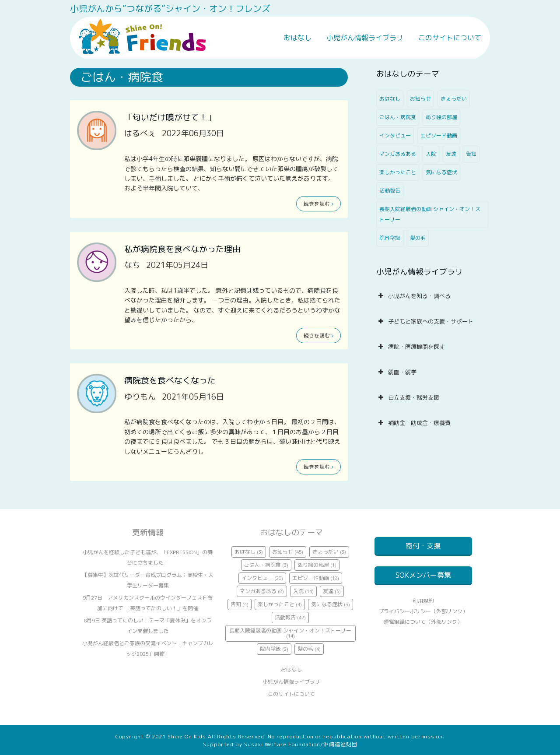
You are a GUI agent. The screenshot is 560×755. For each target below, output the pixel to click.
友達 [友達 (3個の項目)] (451, 154)
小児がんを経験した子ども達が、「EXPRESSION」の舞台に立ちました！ (148, 557)
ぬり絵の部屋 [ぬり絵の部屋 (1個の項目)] (441, 117)
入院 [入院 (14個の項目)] (431, 154)
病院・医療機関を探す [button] (411, 347)
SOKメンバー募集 (423, 580)
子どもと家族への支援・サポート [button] (425, 321)
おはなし (297, 38)
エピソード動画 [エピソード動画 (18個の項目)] (439, 135)
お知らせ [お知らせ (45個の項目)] (420, 99)
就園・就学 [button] (396, 372)
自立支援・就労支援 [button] (408, 397)
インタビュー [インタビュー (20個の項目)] (395, 135)
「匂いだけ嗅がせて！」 (170, 117)
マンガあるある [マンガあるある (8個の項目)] (398, 154)
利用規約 (423, 611)
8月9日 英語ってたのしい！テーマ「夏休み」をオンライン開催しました (148, 626)
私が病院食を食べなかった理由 (182, 249)
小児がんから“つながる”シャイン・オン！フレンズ (170, 8)
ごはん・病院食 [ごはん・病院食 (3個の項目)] (398, 117)
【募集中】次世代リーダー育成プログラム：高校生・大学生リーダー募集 (148, 580)
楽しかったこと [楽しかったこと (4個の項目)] (398, 172)
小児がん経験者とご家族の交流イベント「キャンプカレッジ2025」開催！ (148, 648)
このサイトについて (450, 38)
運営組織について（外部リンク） (423, 632)
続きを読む (318, 204)
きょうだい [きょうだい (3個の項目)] (454, 99)
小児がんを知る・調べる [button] (413, 296)
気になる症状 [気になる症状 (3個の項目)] (441, 172)
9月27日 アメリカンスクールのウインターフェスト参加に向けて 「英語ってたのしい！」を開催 (148, 603)
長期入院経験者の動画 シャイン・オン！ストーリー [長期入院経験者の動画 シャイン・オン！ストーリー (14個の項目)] (430, 214)
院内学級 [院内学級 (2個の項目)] (390, 238)
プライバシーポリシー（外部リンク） (423, 622)
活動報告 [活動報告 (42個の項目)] (390, 191)
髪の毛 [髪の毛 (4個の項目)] (418, 238)
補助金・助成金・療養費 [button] (413, 423)
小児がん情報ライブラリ (365, 38)
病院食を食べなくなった (170, 380)
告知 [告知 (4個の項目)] (471, 154)
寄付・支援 (423, 546)
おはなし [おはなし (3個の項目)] (390, 99)
